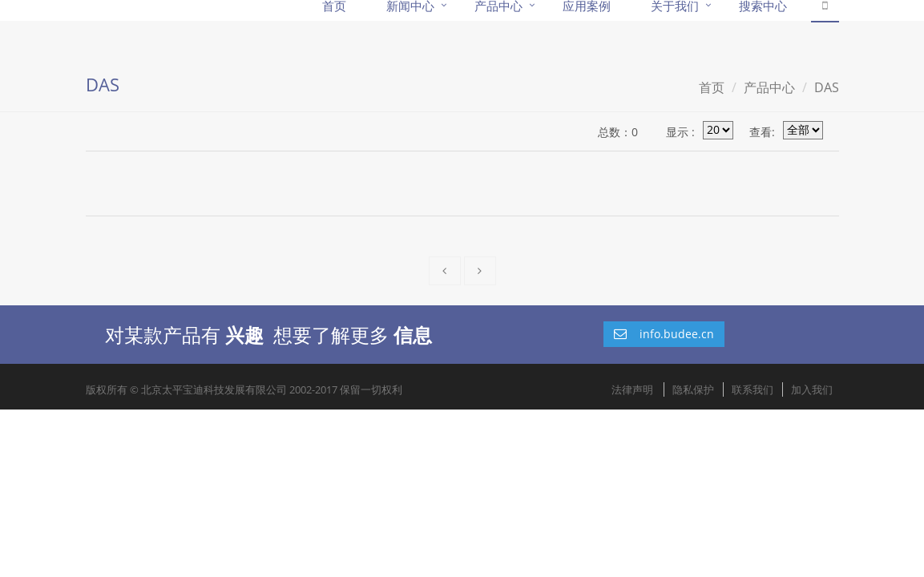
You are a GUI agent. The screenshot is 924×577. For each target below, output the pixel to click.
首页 (712, 87)
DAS (827, 87)
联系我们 (753, 389)
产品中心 (769, 87)
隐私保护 (693, 389)
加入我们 (812, 389)
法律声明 (632, 389)
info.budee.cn (664, 334)
